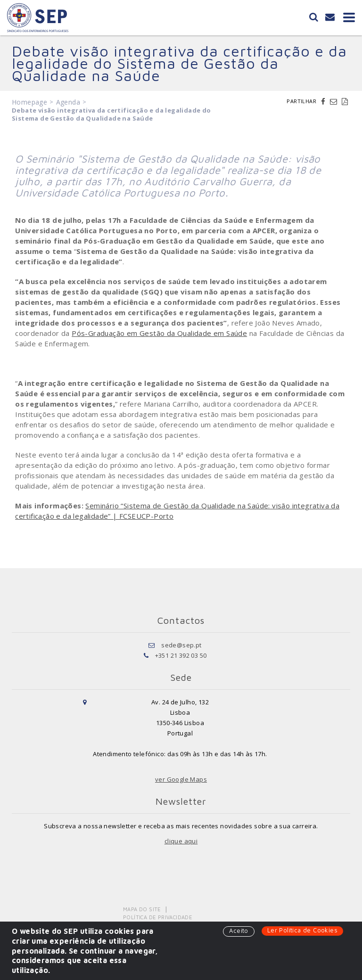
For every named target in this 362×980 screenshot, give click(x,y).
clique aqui (181, 841)
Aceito (239, 931)
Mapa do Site (142, 909)
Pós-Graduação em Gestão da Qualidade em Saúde (159, 333)
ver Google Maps (181, 779)
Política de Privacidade (158, 917)
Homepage (29, 102)
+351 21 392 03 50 (181, 655)
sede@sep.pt (181, 645)
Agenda (68, 102)
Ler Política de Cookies (302, 930)
